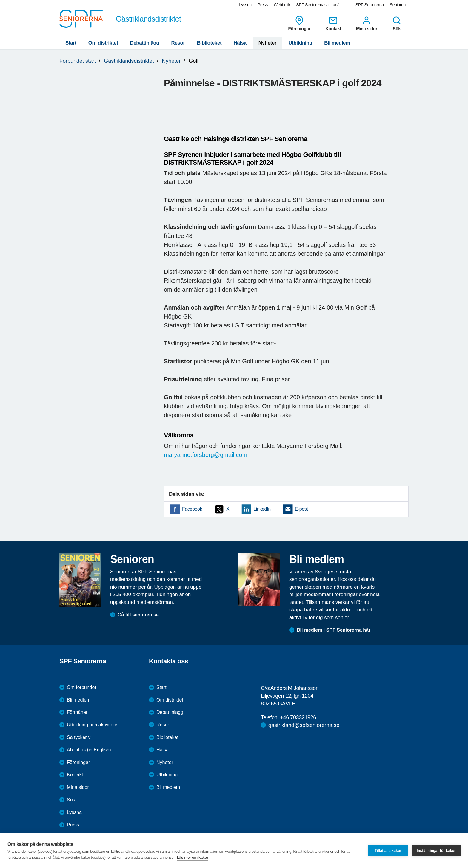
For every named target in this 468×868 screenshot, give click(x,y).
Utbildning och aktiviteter (93, 725)
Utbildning (300, 43)
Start (71, 43)
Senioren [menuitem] (398, 5)
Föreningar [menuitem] (299, 23)
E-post (301, 509)
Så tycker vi (79, 737)
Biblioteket (209, 43)
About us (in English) (89, 750)
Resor (178, 43)
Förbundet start (78, 61)
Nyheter (268, 43)
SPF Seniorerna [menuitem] (370, 5)
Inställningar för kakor (436, 851)
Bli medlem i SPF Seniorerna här (334, 630)
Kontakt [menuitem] (333, 23)
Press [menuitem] (263, 5)
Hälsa (240, 43)
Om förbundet (81, 687)
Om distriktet (103, 43)
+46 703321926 (298, 717)
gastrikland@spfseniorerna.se (304, 725)
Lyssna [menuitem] (245, 5)
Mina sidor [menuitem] (367, 23)
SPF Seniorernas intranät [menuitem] (318, 5)
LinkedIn (262, 509)
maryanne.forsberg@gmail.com (205, 455)
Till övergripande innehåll (0, 0)
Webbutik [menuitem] (282, 5)
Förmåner (77, 712)
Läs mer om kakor (193, 857)
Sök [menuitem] (397, 23)
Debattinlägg (144, 43)
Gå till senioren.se (138, 615)
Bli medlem (337, 43)
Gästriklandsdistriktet (129, 61)
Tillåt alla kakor (388, 851)
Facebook (192, 509)
